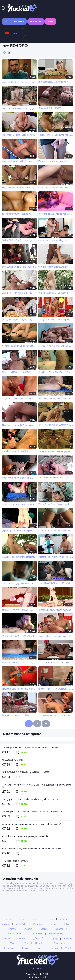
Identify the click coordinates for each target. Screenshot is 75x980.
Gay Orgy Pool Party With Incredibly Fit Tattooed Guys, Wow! (32, 849)
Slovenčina (9, 928)
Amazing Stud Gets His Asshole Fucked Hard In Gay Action (31, 748)
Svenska (28, 909)
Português (38, 904)
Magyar (5, 904)
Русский (44, 909)
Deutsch (49, 899)
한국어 (68, 928)
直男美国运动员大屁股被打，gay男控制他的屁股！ (27, 772)
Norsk (39, 928)
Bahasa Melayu (57, 914)
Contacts (37, 968)
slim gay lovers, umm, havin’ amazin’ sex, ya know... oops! (30, 799)
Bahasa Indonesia (16, 914)
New (51, 21)
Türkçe (13, 923)
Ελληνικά (7, 919)
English (7, 899)
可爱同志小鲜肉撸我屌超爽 (15, 861)
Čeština (64, 899)
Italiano (22, 919)
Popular (36, 21)
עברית (53, 904)
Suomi (21, 899)
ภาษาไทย (53, 928)
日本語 (54, 919)
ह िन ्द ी (38, 919)
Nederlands (41, 923)
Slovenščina (59, 923)
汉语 (26, 923)
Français (68, 919)
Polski (66, 904)
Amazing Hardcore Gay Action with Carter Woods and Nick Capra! (34, 812)
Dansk (34, 899)
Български (37, 914)
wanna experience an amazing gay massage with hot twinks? (32, 824)
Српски (25, 928)
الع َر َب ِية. (21, 904)
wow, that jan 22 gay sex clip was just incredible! (25, 836)
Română (13, 909)
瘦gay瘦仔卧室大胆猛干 (14, 760)
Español (59, 909)
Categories (14, 22)
